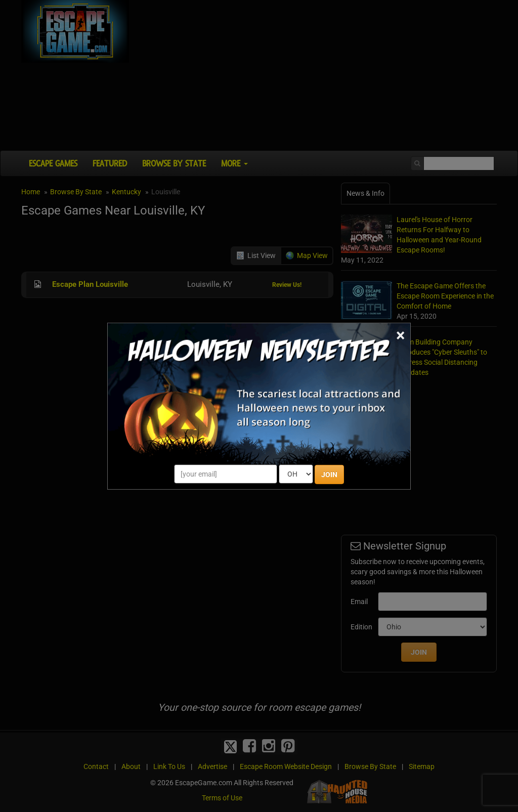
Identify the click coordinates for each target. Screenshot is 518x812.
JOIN (329, 475)
